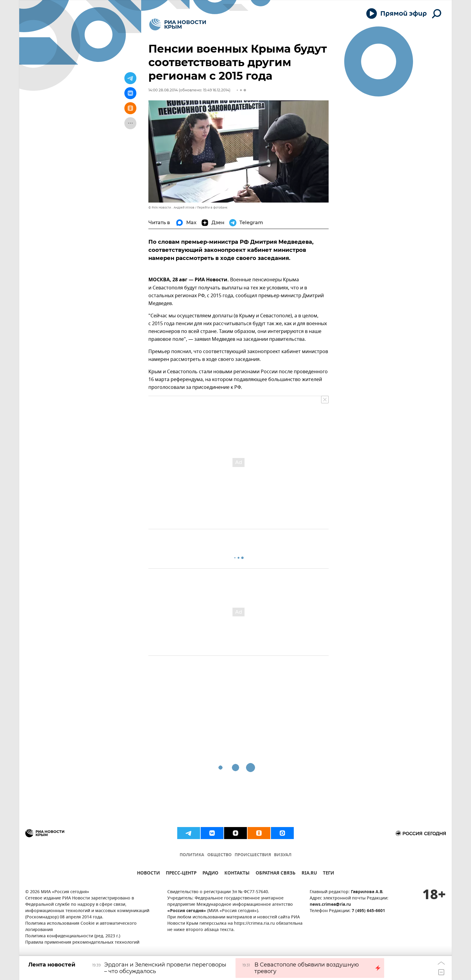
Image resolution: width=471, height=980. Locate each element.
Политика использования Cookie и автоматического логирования (81, 927)
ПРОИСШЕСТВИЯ (253, 855)
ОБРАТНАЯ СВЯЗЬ (276, 874)
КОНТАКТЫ (237, 874)
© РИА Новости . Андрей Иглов (171, 208)
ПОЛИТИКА (192, 855)
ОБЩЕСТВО (219, 855)
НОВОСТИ (148, 874)
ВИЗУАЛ (283, 855)
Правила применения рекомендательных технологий (82, 943)
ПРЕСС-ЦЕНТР (181, 874)
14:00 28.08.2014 (163, 90)
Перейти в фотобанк (212, 208)
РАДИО (210, 874)
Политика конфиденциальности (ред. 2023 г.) (73, 936)
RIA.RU (309, 874)
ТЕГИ (328, 874)
